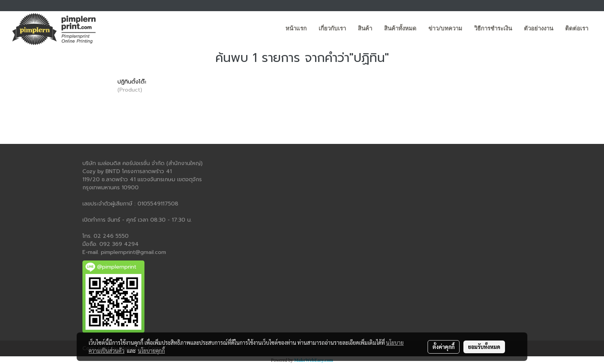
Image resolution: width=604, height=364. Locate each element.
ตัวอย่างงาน (539, 28)
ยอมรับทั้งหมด (484, 347)
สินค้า (365, 28)
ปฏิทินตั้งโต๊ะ (132, 82)
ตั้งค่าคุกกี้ (444, 347)
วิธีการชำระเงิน (493, 28)
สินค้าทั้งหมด (400, 28)
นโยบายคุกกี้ (151, 351)
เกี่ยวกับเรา (332, 28)
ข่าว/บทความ (445, 28)
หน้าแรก (296, 28)
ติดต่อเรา (577, 28)
